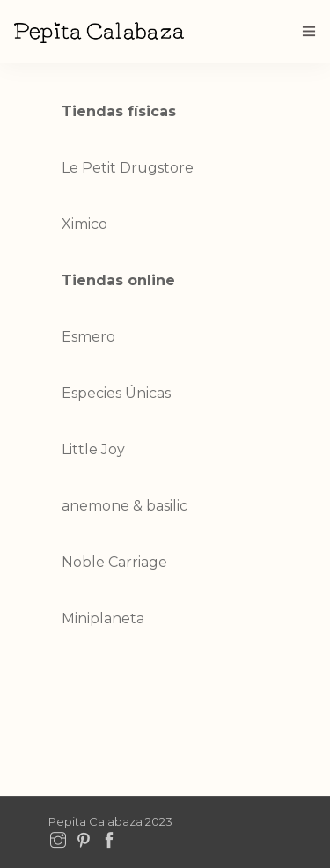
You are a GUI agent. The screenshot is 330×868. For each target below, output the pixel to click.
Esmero (88, 337)
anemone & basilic (125, 506)
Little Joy (93, 449)
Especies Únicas (116, 393)
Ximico (84, 224)
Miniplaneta (103, 618)
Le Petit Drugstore (128, 168)
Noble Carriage (114, 562)
